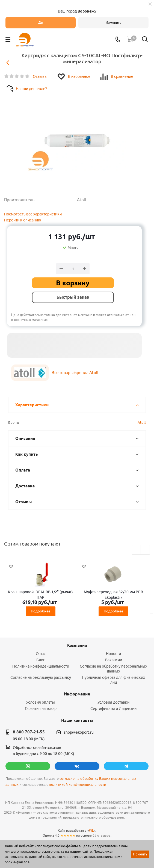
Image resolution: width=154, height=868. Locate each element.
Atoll (142, 422)
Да (41, 23)
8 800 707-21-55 (29, 732)
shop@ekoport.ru (79, 732)
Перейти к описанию (23, 220)
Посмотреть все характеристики (33, 214)
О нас (41, 654)
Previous (137, 550)
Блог (41, 660)
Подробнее (41, 611)
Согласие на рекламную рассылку (41, 677)
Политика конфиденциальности (41, 666)
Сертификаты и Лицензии (113, 709)
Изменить (113, 23)
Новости (113, 654)
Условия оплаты (41, 702)
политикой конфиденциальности (78, 785)
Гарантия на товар (41, 709)
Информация (77, 694)
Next (145, 550)
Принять (140, 854)
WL (91, 830)
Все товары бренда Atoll (75, 373)
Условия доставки (113, 702)
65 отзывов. (102, 835)
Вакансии (114, 660)
